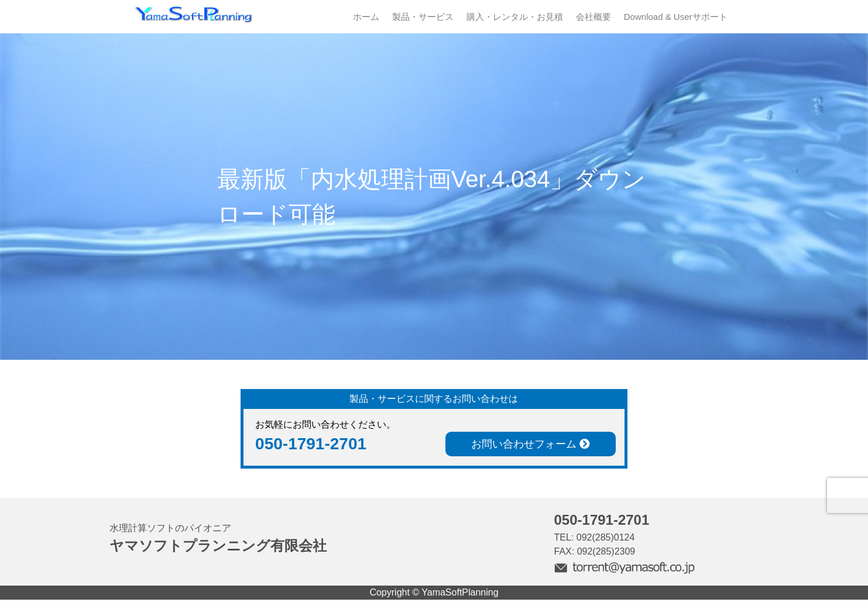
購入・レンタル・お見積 (515, 17)
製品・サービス (423, 17)
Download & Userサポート (676, 17)
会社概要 (593, 17)
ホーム (366, 17)
